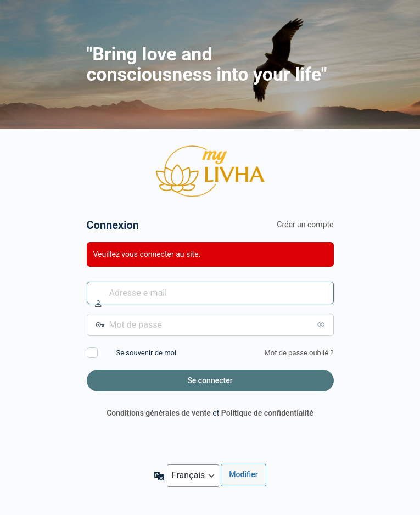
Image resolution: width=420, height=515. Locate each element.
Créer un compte (305, 225)
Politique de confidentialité (267, 413)
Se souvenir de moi (147, 353)
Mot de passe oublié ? (299, 353)
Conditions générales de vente (159, 413)
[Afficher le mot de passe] (323, 324)
